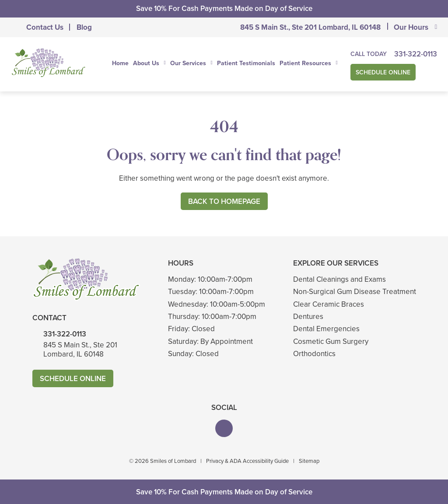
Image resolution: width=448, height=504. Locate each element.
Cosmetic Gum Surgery (331, 341)
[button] (224, 428)
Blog (84, 27)
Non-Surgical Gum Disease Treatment (355, 292)
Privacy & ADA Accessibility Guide (247, 461)
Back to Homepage (224, 201)
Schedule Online (383, 72)
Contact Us (45, 27)
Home (120, 63)
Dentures (308, 317)
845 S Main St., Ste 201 (310, 27)
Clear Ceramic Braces (329, 304)
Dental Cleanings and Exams (339, 279)
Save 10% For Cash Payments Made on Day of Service (224, 9)
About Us (146, 63)
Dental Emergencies (326, 329)
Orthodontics (314, 354)
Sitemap (309, 461)
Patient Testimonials (246, 63)
